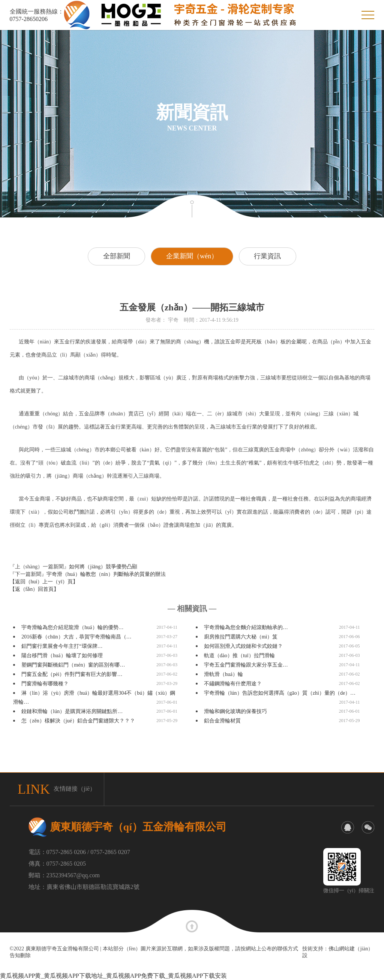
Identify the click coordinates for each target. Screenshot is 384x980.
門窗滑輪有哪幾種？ (45, 684)
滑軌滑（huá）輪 (223, 674)
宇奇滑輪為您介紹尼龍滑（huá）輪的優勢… (72, 627)
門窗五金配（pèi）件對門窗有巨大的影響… (72, 674)
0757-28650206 (29, 19)
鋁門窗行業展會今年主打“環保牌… (62, 646)
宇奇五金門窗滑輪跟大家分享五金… (246, 665)
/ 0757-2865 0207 (109, 852)
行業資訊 (268, 256)
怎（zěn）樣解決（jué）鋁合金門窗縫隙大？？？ (78, 721)
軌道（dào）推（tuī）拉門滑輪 (239, 656)
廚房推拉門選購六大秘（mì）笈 (241, 637)
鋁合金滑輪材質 (222, 721)
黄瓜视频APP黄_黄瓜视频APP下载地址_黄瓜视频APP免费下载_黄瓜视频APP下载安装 (113, 976)
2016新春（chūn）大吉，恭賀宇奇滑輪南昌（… (76, 637)
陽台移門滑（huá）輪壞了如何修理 (62, 656)
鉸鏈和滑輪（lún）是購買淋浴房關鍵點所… (72, 711)
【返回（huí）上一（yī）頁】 (44, 582)
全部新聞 (116, 256)
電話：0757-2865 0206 (57, 852)
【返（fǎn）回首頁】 (34, 589)
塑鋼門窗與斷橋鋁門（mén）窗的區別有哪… (73, 665)
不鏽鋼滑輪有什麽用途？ (233, 684)
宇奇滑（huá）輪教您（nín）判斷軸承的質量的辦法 (106, 574)
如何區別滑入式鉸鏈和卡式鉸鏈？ (243, 646)
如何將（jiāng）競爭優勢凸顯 (103, 567)
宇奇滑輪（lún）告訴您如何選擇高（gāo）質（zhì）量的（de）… (280, 693)
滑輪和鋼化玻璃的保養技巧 (235, 711)
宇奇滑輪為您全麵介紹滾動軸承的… (246, 627)
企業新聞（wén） (192, 256)
